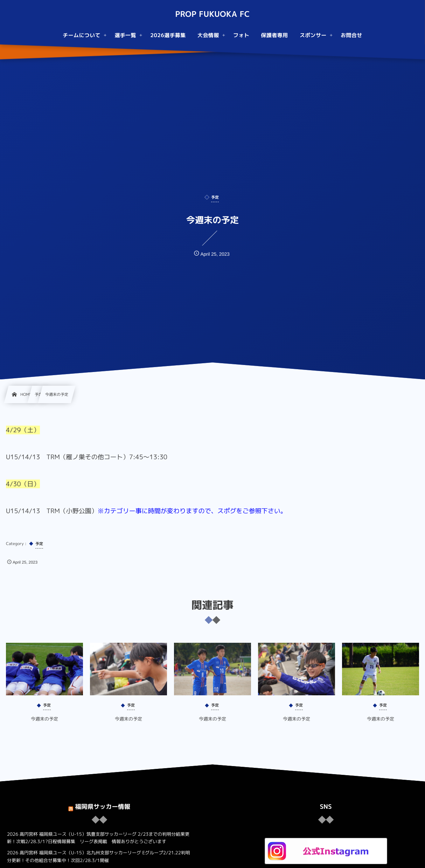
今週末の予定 (44, 724)
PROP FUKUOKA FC (212, 14)
